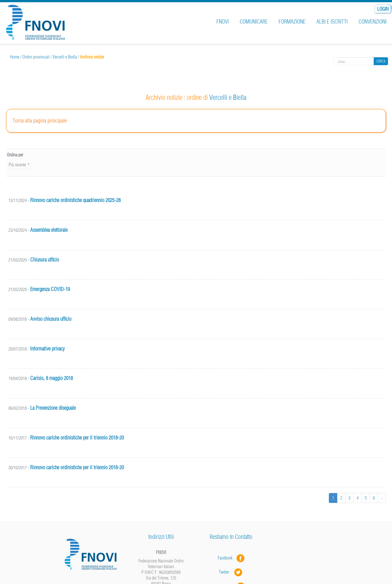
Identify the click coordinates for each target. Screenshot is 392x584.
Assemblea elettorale (49, 230)
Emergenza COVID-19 (50, 289)
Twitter (231, 572)
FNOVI (223, 22)
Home (15, 57)
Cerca (381, 61)
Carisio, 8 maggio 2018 (52, 378)
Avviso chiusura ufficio (51, 319)
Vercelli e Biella (65, 57)
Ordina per (15, 155)
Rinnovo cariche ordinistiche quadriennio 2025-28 (75, 200)
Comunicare (254, 22)
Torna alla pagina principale (40, 120)
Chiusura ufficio (45, 260)
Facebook (227, 558)
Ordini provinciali (36, 57)
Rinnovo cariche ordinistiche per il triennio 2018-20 (77, 438)
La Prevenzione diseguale (53, 408)
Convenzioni (373, 22)
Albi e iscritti (332, 22)
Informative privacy (47, 349)
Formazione (292, 22)
